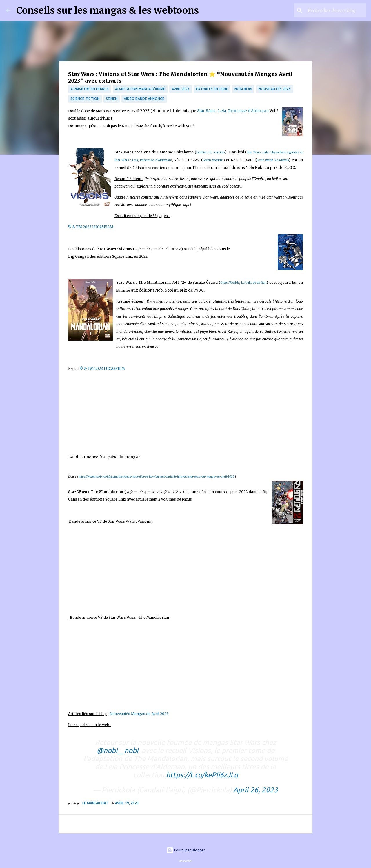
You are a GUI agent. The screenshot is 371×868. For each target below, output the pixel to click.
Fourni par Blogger (186, 850)
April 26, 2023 (256, 790)
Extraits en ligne (212, 89)
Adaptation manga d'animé (140, 89)
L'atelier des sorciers (211, 152)
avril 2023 (181, 89)
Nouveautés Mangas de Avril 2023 (139, 714)
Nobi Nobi (243, 89)
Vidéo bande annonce (144, 99)
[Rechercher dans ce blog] (336, 10)
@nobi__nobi (118, 750)
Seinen (112, 99)
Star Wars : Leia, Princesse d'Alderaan (233, 111)
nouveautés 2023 (275, 89)
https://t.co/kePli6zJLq (202, 775)
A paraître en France (90, 89)
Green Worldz (212, 160)
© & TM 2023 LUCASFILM (91, 227)
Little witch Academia (273, 160)
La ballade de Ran (254, 283)
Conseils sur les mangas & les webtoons (108, 10)
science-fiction (85, 99)
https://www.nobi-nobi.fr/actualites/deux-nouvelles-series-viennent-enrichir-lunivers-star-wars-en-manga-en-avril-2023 (156, 477)
